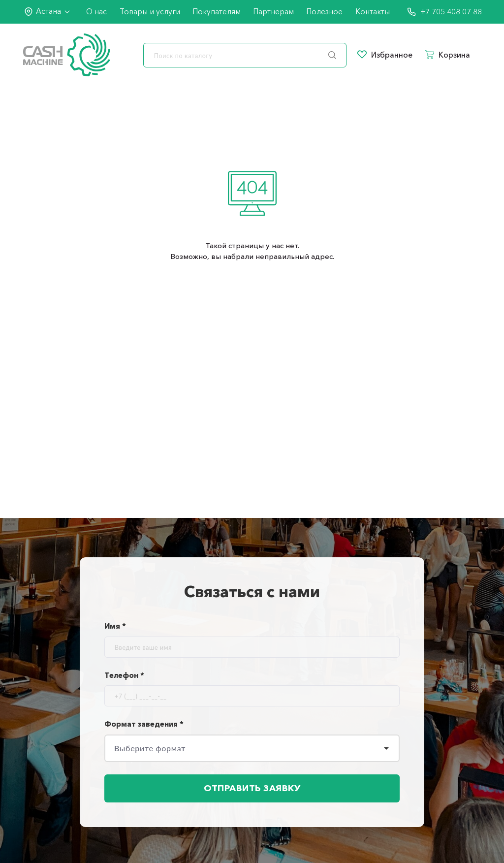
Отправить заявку (252, 788)
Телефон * (124, 675)
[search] (245, 55)
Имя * (115, 626)
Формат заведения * (144, 724)
